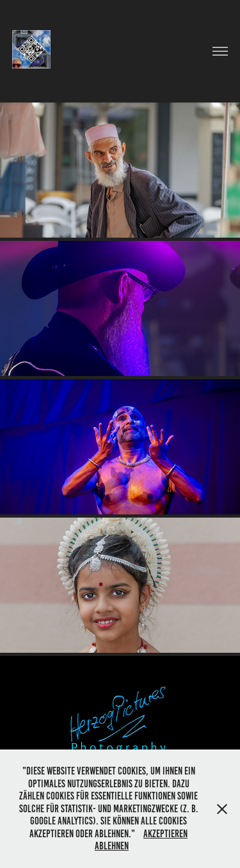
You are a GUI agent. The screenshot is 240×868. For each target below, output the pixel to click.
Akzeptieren (165, 834)
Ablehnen (112, 846)
